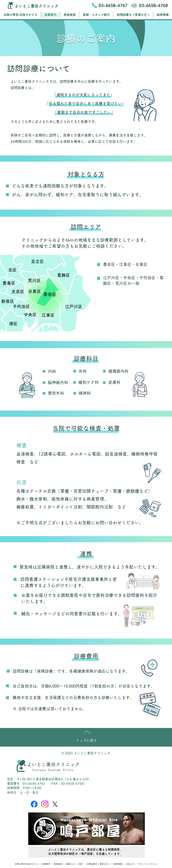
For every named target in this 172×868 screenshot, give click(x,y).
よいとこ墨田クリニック (37, 6)
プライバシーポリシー (148, 864)
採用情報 (118, 864)
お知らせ (130, 864)
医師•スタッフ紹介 (75, 864)
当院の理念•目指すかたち (27, 864)
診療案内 (47, 864)
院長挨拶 (58, 864)
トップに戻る (87, 740)
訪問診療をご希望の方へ (98, 864)
